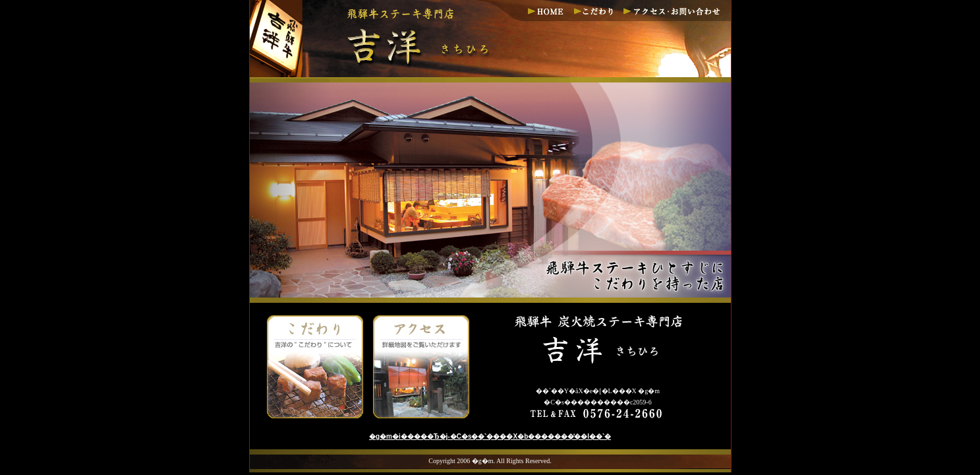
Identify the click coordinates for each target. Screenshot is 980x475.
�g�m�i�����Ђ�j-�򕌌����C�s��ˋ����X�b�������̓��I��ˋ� (490, 436)
